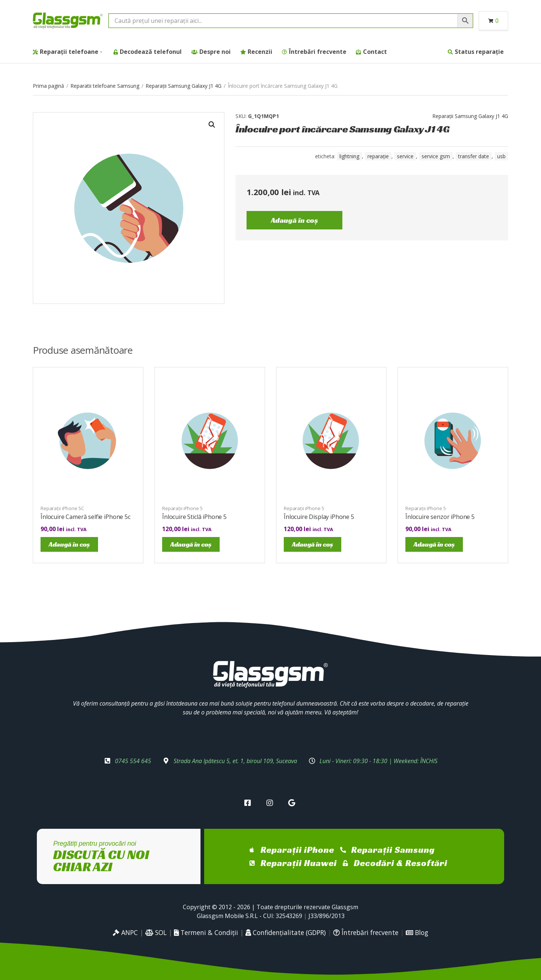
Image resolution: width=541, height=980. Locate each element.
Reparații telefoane (69, 52)
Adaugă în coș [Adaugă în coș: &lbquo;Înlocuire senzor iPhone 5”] (434, 544)
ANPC (125, 932)
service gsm (436, 156)
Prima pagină (48, 86)
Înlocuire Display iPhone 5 (319, 517)
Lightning (349, 156)
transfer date (474, 156)
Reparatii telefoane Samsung (105, 86)
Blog (417, 932)
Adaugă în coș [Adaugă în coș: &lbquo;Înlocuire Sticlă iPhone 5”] (191, 544)
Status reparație (479, 52)
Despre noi (215, 52)
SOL (156, 932)
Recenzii (260, 52)
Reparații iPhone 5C (62, 508)
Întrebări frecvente (318, 52)
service (405, 156)
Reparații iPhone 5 (182, 508)
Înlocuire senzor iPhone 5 (440, 517)
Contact (375, 52)
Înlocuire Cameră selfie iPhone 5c (85, 517)
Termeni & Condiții (206, 932)
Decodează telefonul (151, 52)
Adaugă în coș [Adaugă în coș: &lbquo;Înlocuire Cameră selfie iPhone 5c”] (69, 544)
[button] (212, 125)
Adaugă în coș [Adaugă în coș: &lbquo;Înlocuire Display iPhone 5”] (313, 544)
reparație (378, 156)
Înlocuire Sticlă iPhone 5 (194, 517)
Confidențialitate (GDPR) (286, 932)
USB (501, 156)
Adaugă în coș (294, 220)
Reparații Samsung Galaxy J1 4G (184, 86)
